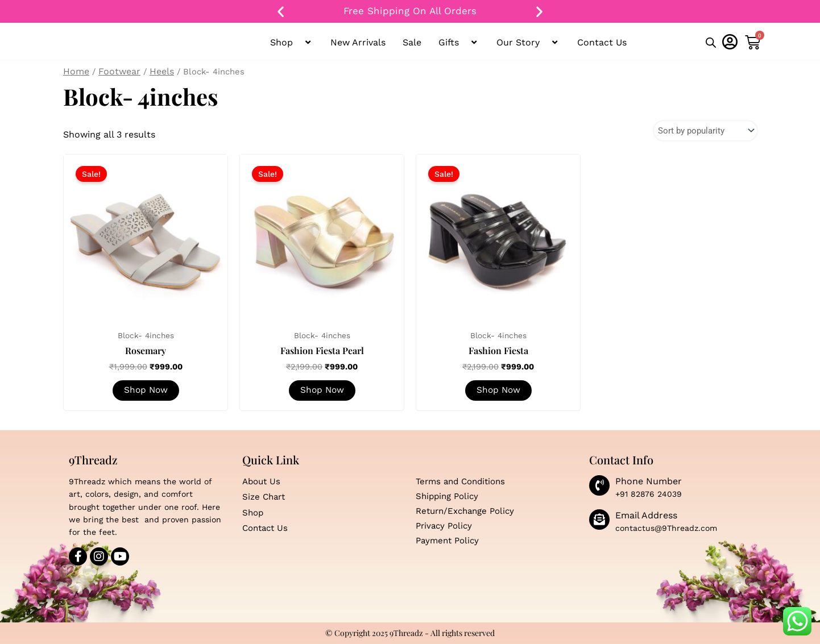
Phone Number (649, 481)
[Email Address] (599, 520)
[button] (281, 12)
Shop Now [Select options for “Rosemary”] (146, 391)
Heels (162, 71)
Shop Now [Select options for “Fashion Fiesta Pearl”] (322, 391)
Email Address (646, 515)
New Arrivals (358, 42)
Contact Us (602, 42)
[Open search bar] (711, 43)
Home (76, 71)
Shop (292, 43)
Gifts (459, 43)
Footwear (119, 71)
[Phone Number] (599, 485)
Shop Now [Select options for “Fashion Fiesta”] (498, 391)
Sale (412, 42)
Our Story (528, 43)
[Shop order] (703, 131)
